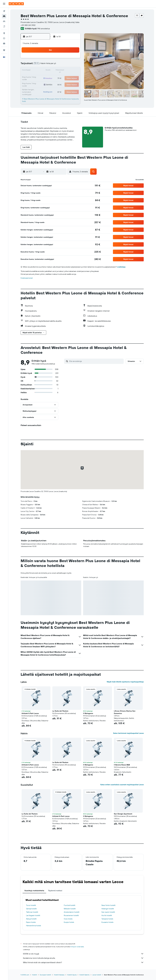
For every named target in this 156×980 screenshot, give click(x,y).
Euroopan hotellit (45, 975)
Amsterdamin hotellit (72, 912)
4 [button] (68, 59)
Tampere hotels (107, 919)
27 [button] (39, 82)
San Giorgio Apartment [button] (123, 814)
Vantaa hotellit (31, 909)
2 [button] (57, 59)
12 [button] (74, 65)
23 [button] (57, 76)
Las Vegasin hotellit (33, 915)
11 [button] (68, 65)
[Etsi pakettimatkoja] (4, 26)
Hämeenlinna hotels (33, 926)
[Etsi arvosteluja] (96, 361)
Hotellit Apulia (72, 975)
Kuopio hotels (69, 922)
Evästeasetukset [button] (27, 278)
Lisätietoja (121, 267)
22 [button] (51, 76)
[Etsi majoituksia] (4, 16)
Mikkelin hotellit (70, 909)
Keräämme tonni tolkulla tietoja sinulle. (83, 958)
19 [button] (74, 70)
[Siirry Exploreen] (4, 33)
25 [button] (68, 76)
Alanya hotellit (31, 919)
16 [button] (57, 70)
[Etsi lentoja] (4, 11)
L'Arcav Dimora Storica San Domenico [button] (125, 712)
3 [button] (62, 59)
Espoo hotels (31, 922)
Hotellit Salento (84, 975)
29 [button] (51, 82)
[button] (4, 4)
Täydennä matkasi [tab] (55, 891)
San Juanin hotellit (108, 912)
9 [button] (57, 65)
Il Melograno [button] (88, 713)
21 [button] (45, 76)
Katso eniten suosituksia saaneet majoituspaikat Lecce (122, 785)
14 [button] (45, 70)
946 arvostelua (43, 28)
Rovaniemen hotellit (71, 915)
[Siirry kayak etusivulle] (16, 4)
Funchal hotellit (70, 905)
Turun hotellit (31, 905)
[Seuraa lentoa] (4, 38)
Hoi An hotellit (107, 915)
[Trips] (4, 50)
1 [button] (51, 59)
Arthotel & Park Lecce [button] (30, 713)
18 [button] (68, 70)
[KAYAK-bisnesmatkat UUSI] (4, 43)
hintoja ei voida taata (77, 947)
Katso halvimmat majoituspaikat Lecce (128, 733)
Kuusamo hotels (107, 922)
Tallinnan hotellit (32, 912)
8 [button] (51, 65)
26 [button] (74, 76)
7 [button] (45, 65)
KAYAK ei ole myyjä (83, 954)
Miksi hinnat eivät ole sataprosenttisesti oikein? (83, 962)
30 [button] (57, 82)
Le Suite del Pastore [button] (60, 711)
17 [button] (62, 70)
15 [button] (51, 70)
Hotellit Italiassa (59, 975)
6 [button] (39, 65)
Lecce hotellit (97, 975)
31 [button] (62, 82)
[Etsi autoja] (4, 21)
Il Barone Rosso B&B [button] (122, 765)
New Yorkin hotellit (108, 905)
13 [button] (39, 70)
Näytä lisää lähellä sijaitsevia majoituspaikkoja (125, 682)
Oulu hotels (68, 919)
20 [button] (39, 76)
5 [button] (74, 59)
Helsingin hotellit (108, 909)
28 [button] (45, 82)
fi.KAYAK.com (25, 975)
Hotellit (35, 975)
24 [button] (62, 76)
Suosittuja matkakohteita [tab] (34, 891)
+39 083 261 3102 (28, 25)
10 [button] (62, 65)
